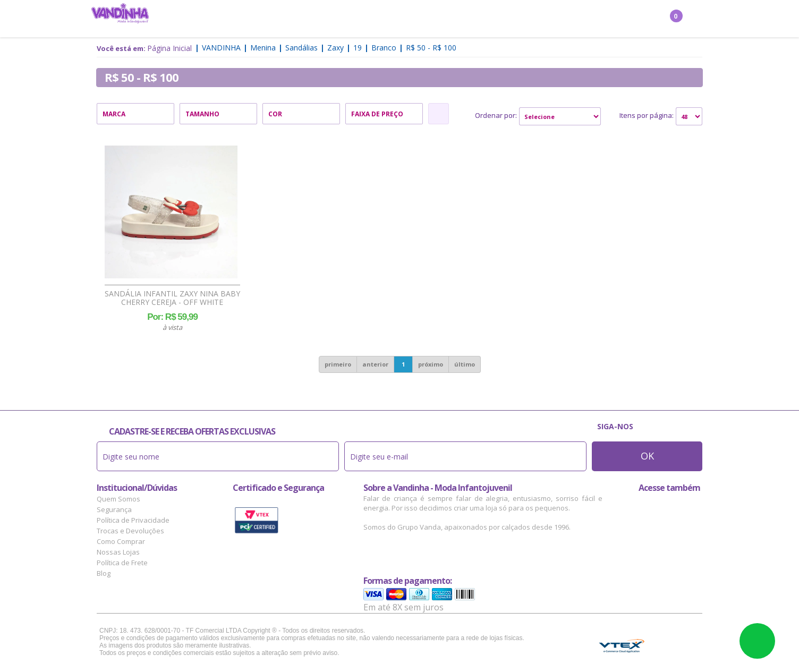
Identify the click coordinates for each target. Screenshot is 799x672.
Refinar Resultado (439, 114)
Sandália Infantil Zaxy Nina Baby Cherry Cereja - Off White (172, 298)
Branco (384, 48)
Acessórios (426, 19)
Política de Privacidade (133, 520)
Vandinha (221, 48)
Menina (256, 19)
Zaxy (335, 48)
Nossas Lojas (118, 552)
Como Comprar (121, 541)
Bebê (384, 19)
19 (358, 48)
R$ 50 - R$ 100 (431, 48)
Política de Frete (122, 563)
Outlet (514, 19)
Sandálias (301, 48)
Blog (104, 573)
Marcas (474, 19)
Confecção (343, 19)
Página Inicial (169, 48)
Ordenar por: (496, 115)
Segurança (114, 509)
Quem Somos (118, 499)
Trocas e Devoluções (130, 531)
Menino (296, 19)
